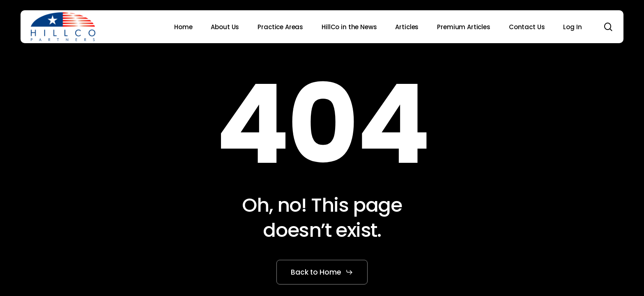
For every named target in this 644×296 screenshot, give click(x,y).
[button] (322, 272)
